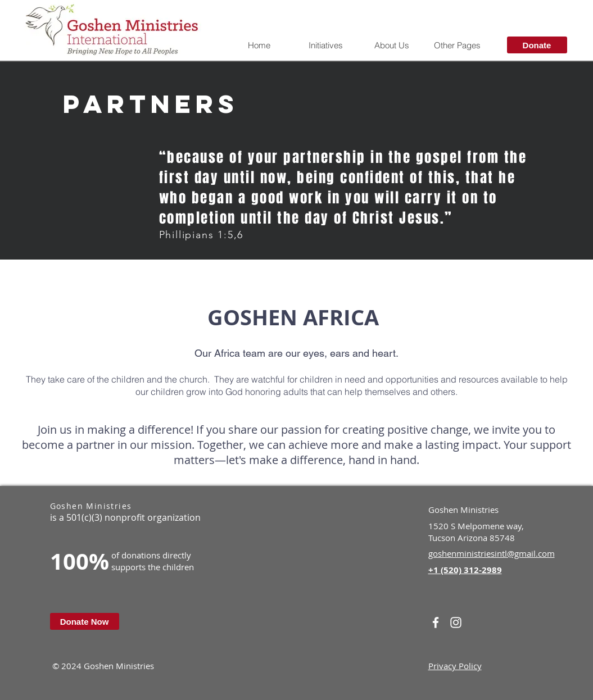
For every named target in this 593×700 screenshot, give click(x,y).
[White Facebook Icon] (436, 622)
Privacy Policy (455, 666)
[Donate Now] (85, 621)
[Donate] (537, 45)
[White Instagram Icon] (456, 622)
